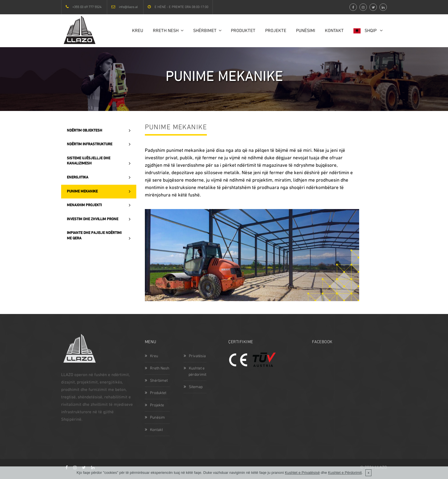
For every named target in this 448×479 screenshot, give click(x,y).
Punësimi (306, 31)
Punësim (155, 418)
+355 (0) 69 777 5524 (87, 7)
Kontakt (334, 31)
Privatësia (195, 356)
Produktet (243, 31)
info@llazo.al (128, 7)
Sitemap (193, 387)
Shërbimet (207, 31)
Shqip (368, 31)
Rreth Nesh (168, 31)
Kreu (138, 31)
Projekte (276, 31)
